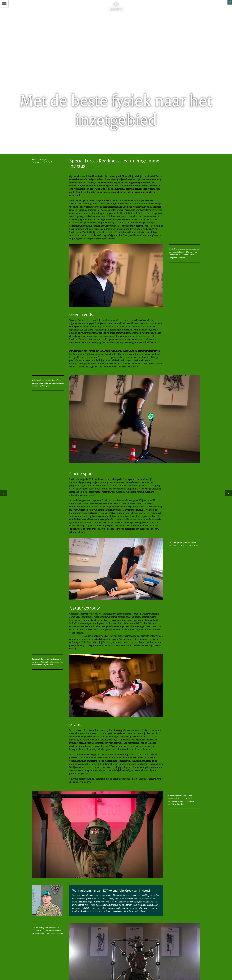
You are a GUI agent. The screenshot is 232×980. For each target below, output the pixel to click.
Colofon (111, 959)
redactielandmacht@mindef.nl (46, 971)
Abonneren (112, 965)
